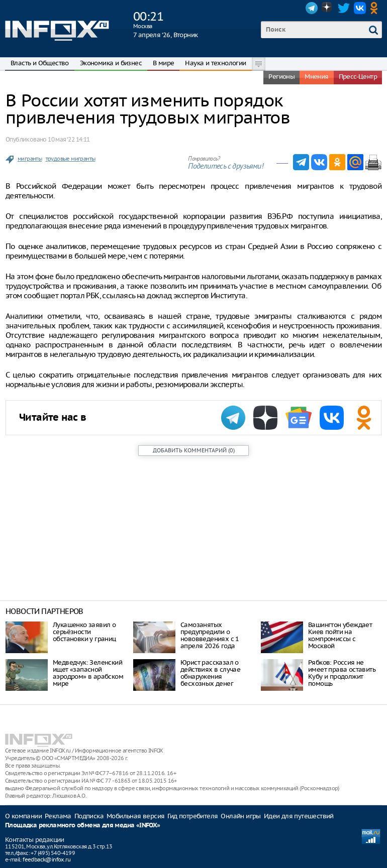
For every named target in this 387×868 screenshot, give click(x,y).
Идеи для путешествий (299, 816)
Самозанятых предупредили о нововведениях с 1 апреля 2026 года (210, 635)
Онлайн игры (240, 816)
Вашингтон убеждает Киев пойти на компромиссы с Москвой (340, 635)
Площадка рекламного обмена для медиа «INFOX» (83, 826)
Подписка (89, 816)
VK (360, 8)
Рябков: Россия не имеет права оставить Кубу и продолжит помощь (342, 673)
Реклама (58, 816)
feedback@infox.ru (46, 859)
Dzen (328, 8)
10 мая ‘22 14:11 (69, 139)
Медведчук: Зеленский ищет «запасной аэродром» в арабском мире (88, 673)
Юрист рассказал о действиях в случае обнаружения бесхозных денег (210, 673)
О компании (23, 816)
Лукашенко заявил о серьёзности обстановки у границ (84, 632)
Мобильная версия (135, 816)
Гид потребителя (192, 816)
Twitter (344, 8)
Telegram (312, 8)
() (194, 450)
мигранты (30, 159)
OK (376, 8)
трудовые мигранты (71, 159)
